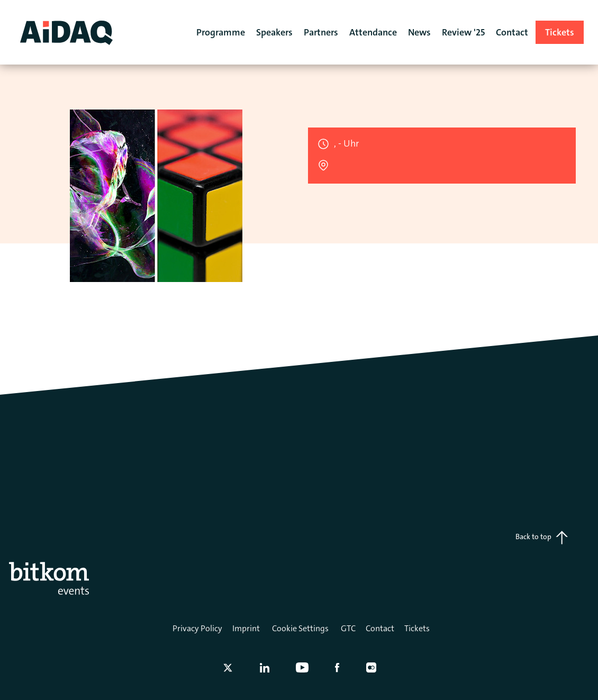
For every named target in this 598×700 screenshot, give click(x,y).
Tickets (417, 628)
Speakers (274, 32)
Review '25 (463, 32)
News (419, 32)
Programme (221, 32)
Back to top (542, 538)
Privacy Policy (197, 628)
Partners (321, 32)
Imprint (246, 628)
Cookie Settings (300, 628)
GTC (348, 628)
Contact (380, 628)
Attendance (373, 32)
